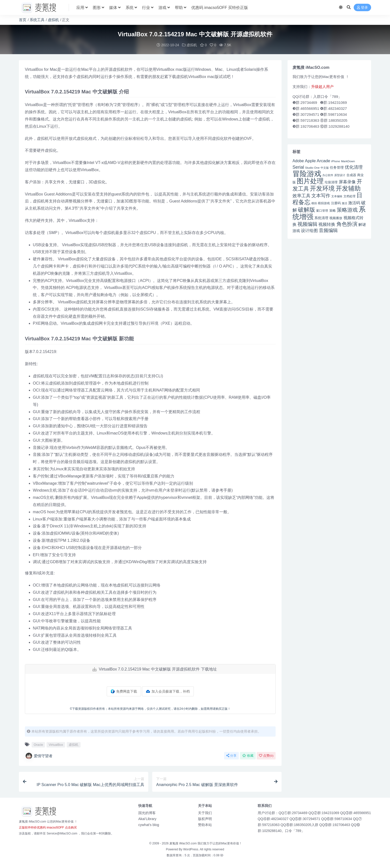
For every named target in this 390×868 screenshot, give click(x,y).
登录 (362, 8)
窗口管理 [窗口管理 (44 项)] (322, 210)
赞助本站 (205, 825)
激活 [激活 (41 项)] (344, 203)
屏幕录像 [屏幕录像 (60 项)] (347, 182)
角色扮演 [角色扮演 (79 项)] (347, 224)
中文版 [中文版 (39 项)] (325, 167)
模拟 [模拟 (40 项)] (314, 203)
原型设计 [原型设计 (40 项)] (340, 175)
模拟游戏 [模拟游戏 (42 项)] (324, 203)
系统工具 (37, 20)
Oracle (38, 744)
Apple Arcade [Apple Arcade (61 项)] (318, 161)
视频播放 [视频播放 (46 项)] (336, 218)
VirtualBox (56, 744)
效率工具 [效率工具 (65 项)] (301, 196)
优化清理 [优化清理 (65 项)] (354, 167)
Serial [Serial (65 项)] (298, 167)
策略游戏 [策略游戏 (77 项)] (347, 210)
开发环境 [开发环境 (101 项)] (322, 188)
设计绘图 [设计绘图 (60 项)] (309, 230)
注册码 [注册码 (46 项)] (336, 203)
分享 (231, 755)
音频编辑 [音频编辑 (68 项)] (328, 230)
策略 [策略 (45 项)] (333, 210)
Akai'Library (147, 819)
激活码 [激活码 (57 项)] (354, 202)
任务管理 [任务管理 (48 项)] (337, 167)
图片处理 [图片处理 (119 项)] (310, 181)
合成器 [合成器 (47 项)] (351, 175)
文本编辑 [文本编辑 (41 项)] (337, 196)
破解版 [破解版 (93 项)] (307, 209)
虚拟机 (53, 20)
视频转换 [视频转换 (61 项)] (327, 224)
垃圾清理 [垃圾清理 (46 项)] (331, 182)
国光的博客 (147, 813)
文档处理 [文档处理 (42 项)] (349, 196)
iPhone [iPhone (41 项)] (336, 161)
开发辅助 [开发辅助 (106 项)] (348, 188)
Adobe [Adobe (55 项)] (298, 161)
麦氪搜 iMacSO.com (183, 843)
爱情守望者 (39, 756)
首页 (23, 20)
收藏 (248, 755)
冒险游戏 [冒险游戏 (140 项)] (307, 173)
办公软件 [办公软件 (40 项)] (328, 175)
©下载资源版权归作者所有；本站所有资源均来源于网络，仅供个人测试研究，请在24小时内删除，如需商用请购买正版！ (150, 709)
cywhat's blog (149, 825)
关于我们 (205, 813)
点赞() (266, 755)
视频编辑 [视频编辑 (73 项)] (307, 224)
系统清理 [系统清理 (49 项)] (321, 218)
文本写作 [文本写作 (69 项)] (321, 195)
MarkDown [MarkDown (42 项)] (348, 161)
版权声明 (205, 819)
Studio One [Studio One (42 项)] (312, 167)
